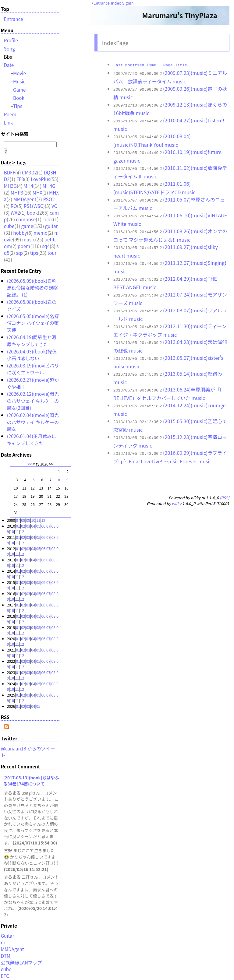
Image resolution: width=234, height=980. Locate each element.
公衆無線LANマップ (21, 962)
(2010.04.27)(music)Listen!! (194, 118)
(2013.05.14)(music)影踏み (193, 361)
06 (43, 526)
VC (54, 206)
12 (43, 520)
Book (19, 98)
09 (28, 520)
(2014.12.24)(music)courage (194, 392)
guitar (51, 226)
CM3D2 (29, 172)
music (179, 80)
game (27, 226)
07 (18, 520)
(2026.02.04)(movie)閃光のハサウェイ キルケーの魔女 (33, 422)
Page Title (175, 65)
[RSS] (225, 482)
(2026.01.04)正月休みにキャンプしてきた (32, 439)
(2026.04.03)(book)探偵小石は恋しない (32, 355)
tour (52, 253)
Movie (19, 73)
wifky (177, 488)
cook (48, 219)
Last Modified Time (135, 65)
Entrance (102, 3)
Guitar (8, 936)
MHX (37, 192)
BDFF (10, 172)
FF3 (20, 179)
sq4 (46, 246)
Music (19, 81)
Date (9, 65)
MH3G (10, 186)
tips (34, 253)
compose (26, 219)
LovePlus (41, 179)
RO (14, 206)
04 (33, 526)
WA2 (15, 213)
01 (18, 526)
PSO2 (49, 199)
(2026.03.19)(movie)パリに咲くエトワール (33, 369)
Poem (10, 114)
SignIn (128, 3)
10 (33, 520)
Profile (11, 40)
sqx (20, 253)
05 (38, 526)
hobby (20, 233)
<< (30, 464)
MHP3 (17, 192)
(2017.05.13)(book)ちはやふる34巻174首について (31, 781)
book (32, 213)
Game (19, 90)
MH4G (49, 186)
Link (9, 122)
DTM (6, 956)
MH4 (28, 186)
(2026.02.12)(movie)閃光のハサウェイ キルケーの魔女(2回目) (33, 401)
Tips (18, 106)
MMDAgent (25, 199)
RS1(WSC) (34, 206)
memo (41, 233)
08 (23, 520)
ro (3, 942)
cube (9, 226)
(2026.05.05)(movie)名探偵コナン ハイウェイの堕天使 (33, 323)
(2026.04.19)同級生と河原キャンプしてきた (32, 341)
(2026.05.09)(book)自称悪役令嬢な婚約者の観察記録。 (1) (32, 288)
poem (24, 246)
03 (28, 526)
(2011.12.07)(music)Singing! (195, 255)
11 (38, 520)
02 (23, 526)
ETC (5, 976)
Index (116, 3)
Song (9, 48)
